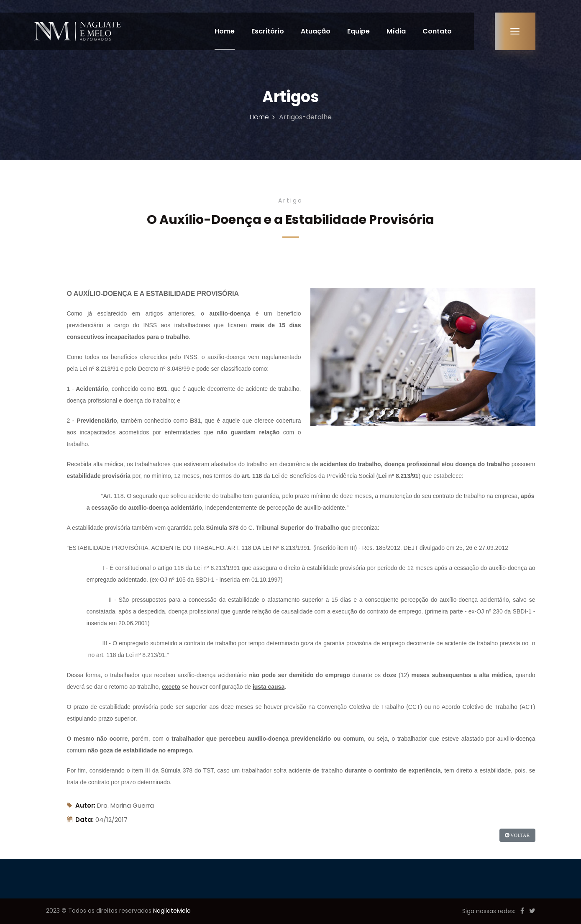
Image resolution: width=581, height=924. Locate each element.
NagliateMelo (172, 911)
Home (224, 31)
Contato (436, 31)
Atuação (315, 31)
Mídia (395, 31)
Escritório (267, 31)
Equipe (358, 31)
